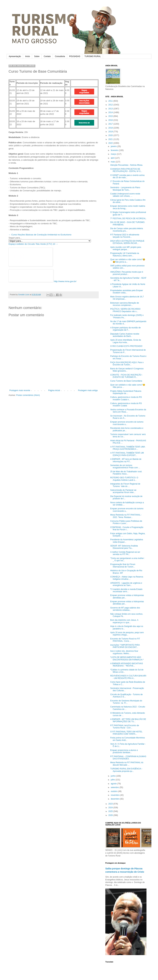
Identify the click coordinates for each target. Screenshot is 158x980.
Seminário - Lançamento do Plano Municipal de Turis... (125, 189)
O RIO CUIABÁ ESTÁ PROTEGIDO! (126, 346)
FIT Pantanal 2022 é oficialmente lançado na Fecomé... (125, 236)
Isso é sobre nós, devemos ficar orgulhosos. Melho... (124, 652)
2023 (111, 804)
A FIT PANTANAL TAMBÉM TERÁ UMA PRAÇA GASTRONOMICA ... (128, 448)
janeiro (114, 146)
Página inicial (54, 390)
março (114, 154)
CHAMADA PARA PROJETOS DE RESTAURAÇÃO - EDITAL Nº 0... (126, 170)
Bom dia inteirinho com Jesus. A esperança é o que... (124, 621)
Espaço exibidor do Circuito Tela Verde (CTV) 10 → (33, 244)
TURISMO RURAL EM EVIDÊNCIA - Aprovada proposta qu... (126, 770)
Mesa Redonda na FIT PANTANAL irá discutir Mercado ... (127, 764)
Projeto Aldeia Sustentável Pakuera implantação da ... (126, 392)
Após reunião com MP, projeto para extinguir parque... (126, 248)
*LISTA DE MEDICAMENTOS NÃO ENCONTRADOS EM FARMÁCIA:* (127, 658)
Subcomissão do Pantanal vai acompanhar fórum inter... (123, 491)
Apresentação (15, 56)
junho (113, 776)
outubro (114, 791)
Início (28, 56)
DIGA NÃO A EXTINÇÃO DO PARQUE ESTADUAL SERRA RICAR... (127, 242)
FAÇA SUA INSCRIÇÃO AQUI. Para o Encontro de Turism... (127, 364)
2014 (111, 112)
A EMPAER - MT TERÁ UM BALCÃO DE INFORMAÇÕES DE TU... (128, 720)
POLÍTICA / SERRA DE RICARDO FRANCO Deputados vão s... (125, 310)
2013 (111, 109)
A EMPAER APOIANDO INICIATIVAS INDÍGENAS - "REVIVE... (127, 665)
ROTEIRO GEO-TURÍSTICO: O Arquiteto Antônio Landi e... (124, 479)
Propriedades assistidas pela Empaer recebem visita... (127, 292)
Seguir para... (15, 238)
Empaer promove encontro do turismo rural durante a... (127, 423)
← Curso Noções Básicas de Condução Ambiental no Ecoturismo (40, 235)
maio (113, 162)
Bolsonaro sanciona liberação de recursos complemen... (125, 304)
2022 (111, 143)
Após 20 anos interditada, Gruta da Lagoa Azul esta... (126, 341)
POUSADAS (75, 56)
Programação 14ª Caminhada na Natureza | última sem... (125, 254)
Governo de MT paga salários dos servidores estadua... (125, 609)
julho (113, 780)
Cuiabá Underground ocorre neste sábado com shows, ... (125, 195)
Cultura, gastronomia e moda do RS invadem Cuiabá (126, 405)
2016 (111, 120)
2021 (111, 139)
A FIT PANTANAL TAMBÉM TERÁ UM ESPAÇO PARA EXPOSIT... (127, 454)
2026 (111, 815)
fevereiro (115, 150)
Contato (47, 56)
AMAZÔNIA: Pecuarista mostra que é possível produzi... (127, 273)
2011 (111, 101)
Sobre (37, 56)
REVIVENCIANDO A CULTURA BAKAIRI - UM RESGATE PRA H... (128, 677)
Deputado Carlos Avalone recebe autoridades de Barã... (125, 335)
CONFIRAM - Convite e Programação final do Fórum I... (127, 528)
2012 (111, 105)
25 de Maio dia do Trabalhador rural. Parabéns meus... (126, 473)
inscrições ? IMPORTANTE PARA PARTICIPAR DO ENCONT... (125, 646)
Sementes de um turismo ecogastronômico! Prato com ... (125, 466)
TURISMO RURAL (93, 56)
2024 (111, 808)
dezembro (115, 799)
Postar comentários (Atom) (28, 395)
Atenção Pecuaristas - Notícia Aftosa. (127, 165)
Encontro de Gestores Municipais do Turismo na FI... (126, 702)
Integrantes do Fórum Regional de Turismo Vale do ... (125, 485)
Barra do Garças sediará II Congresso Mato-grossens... (127, 370)
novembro (115, 795)
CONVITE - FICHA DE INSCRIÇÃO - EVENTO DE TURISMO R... (126, 376)
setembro (115, 787)
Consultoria (60, 56)
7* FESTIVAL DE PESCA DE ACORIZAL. (128, 218)
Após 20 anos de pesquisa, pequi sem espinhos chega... (127, 634)
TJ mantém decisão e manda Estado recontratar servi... (126, 590)
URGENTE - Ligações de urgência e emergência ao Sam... (126, 584)
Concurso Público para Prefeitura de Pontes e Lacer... (126, 522)
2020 (111, 135)
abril (113, 158)
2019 (111, 132)
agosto (114, 784)
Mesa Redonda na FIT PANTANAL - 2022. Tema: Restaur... (126, 516)
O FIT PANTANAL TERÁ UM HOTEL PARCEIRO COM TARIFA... (126, 733)
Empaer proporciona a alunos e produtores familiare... (124, 751)
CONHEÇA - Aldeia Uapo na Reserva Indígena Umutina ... (127, 578)
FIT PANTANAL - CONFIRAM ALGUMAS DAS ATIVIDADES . (128, 758)
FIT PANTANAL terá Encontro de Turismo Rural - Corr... (125, 727)
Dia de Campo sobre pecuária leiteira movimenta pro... (127, 230)
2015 (111, 116)
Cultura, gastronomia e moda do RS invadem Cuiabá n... (126, 398)
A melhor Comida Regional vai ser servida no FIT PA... (125, 553)
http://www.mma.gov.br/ (65, 281)
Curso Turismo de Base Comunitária (126, 381)
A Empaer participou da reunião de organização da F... (125, 329)
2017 (111, 124)
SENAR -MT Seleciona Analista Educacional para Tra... (124, 547)
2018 (111, 128)
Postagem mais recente (20, 390)
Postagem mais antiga (88, 390)
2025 (111, 811)
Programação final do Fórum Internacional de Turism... (123, 565)
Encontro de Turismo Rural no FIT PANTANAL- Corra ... (125, 640)
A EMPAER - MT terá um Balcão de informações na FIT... (126, 460)
